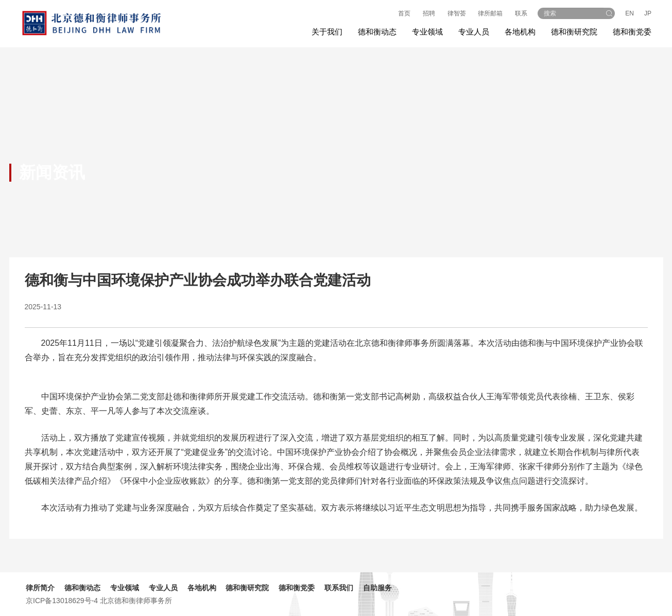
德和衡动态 (82, 588)
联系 (521, 13)
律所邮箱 (490, 13)
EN (630, 13)
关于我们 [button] (327, 32)
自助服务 (377, 588)
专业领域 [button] (427, 32)
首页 (404, 13)
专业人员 (474, 32)
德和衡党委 (632, 32)
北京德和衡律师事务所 (136, 601)
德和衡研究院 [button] (574, 32)
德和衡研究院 (247, 588)
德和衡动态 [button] (377, 32)
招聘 (429, 13)
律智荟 (457, 13)
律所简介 (40, 588)
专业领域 (125, 588)
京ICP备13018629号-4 (62, 601)
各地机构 (520, 32)
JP (648, 13)
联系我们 (339, 588)
